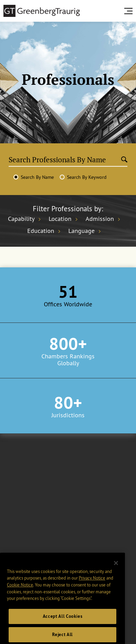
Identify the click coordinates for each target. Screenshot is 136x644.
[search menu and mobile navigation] (130, 11)
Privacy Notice (92, 584)
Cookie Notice (20, 591)
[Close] (116, 569)
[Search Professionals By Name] (65, 160)
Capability (21, 219)
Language (81, 231)
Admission (100, 219)
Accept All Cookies (63, 622)
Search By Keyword (87, 177)
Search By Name (37, 177)
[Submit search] (124, 160)
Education (41, 231)
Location (60, 219)
